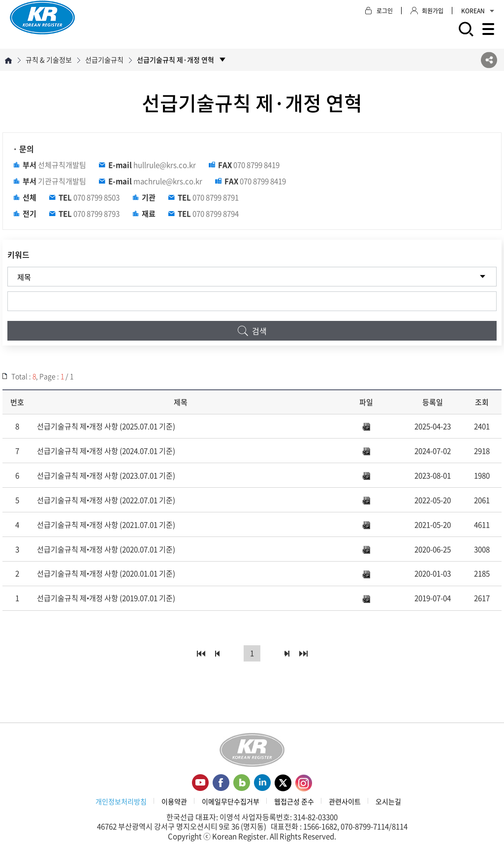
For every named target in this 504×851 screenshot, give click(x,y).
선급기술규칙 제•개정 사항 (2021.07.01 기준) (106, 525)
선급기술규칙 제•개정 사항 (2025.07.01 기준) (106, 426)
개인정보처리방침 (121, 801)
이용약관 (174, 801)
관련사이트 (345, 801)
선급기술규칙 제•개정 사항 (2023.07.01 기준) (106, 475)
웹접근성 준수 (294, 801)
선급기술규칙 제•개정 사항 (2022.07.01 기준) (106, 500)
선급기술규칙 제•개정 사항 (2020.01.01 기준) (106, 573)
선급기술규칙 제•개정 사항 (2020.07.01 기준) (106, 549)
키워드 (18, 254)
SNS (489, 60)
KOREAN (478, 11)
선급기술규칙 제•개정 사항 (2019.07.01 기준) (106, 598)
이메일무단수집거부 (231, 801)
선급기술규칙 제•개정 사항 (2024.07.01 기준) (106, 451)
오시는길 (388, 801)
